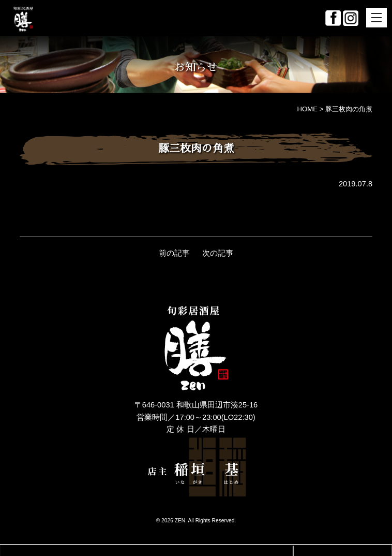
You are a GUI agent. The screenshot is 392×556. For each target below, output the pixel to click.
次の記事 (218, 253)
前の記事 (174, 253)
